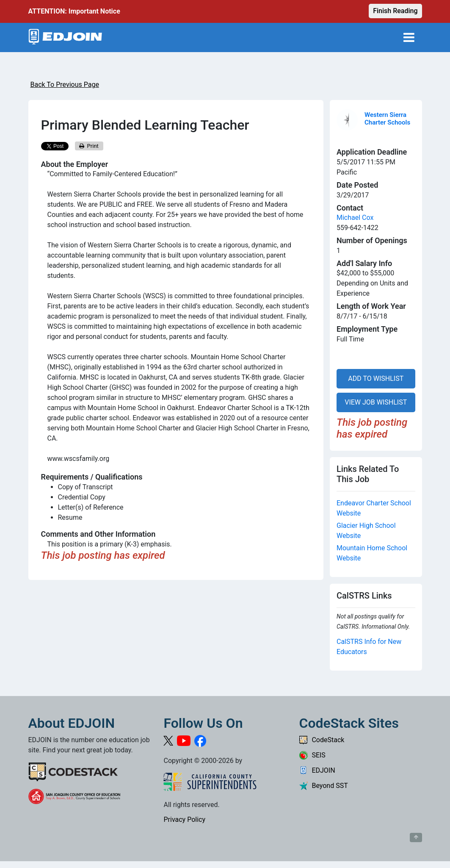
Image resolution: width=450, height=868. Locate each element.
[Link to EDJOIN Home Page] (65, 37)
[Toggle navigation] (409, 37)
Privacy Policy (184, 819)
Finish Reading (395, 11)
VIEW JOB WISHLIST (376, 402)
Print (89, 146)
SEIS (312, 755)
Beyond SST (323, 786)
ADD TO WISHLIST (376, 379)
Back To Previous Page (65, 85)
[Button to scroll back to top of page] (416, 837)
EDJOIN (317, 770)
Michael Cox (355, 218)
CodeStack (322, 740)
